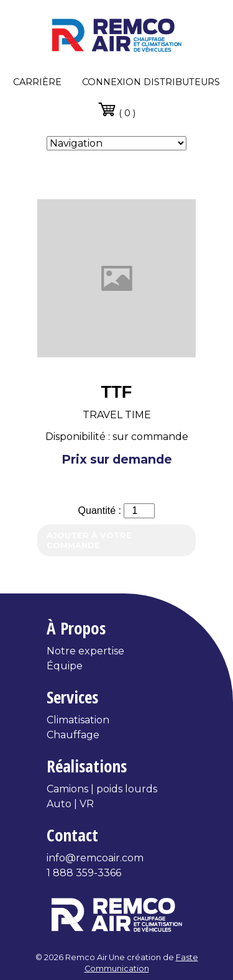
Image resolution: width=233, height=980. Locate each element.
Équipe (65, 666)
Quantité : (101, 511)
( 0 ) (116, 109)
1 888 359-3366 (84, 873)
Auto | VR (70, 804)
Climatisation (78, 720)
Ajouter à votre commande (89, 540)
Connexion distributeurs (151, 82)
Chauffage (73, 735)
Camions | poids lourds (102, 789)
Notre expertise (85, 651)
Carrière (37, 82)
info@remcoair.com (95, 858)
